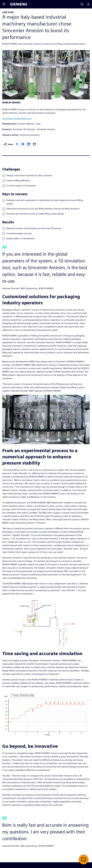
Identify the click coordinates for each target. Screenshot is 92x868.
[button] (84, 860)
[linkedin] (29, 144)
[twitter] (17, 144)
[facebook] (23, 144)
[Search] (82, 4)
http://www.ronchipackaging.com (17, 118)
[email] (34, 144)
